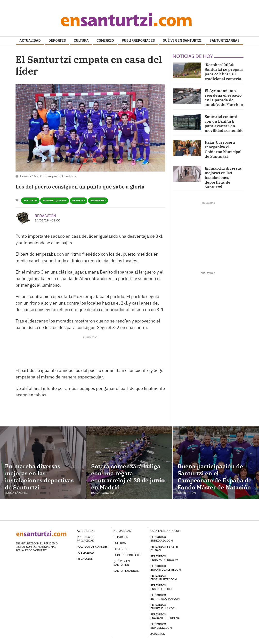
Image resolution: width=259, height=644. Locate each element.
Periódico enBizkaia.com (162, 539)
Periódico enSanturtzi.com (164, 577)
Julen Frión (187, 493)
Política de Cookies (92, 546)
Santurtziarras (126, 571)
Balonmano (98, 200)
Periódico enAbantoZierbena (165, 616)
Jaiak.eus (158, 634)
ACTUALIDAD (30, 40)
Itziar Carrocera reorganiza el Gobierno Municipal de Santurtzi (223, 149)
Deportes (79, 200)
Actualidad (122, 531)
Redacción (45, 216)
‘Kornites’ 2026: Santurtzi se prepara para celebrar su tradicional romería (224, 72)
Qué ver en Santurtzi (122, 563)
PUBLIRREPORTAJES (138, 40)
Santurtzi (30, 200)
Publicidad (85, 553)
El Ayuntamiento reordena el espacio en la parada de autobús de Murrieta (224, 98)
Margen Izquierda (55, 200)
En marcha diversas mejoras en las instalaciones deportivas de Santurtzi (223, 177)
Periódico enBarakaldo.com (164, 558)
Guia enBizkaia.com (166, 531)
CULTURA (81, 40)
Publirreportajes (127, 555)
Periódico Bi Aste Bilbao (164, 548)
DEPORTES (57, 40)
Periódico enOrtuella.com (163, 606)
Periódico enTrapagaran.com (165, 597)
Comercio (121, 549)
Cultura (120, 543)
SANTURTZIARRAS (225, 40)
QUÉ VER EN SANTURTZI (182, 40)
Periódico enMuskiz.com (161, 626)
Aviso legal (86, 531)
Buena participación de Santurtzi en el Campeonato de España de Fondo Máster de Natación (214, 477)
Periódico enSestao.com (161, 587)
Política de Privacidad (86, 539)
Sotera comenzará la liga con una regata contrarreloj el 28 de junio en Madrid (128, 477)
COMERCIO (105, 40)
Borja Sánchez (16, 493)
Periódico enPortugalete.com (166, 568)
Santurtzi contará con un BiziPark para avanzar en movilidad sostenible (224, 124)
